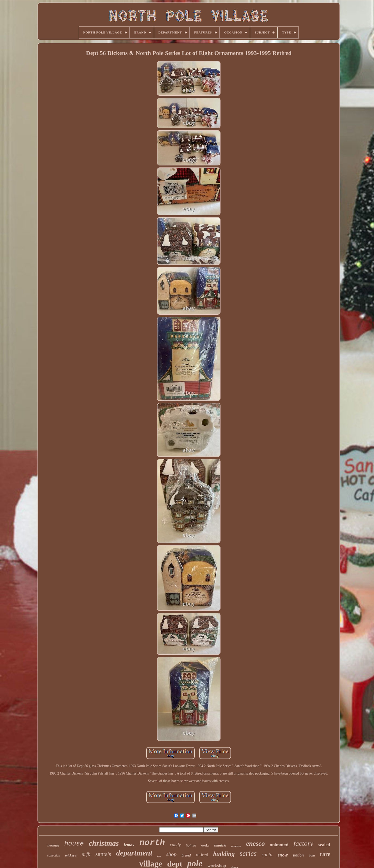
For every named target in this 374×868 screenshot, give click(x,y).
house (74, 844)
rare (325, 854)
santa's (103, 854)
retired (202, 855)
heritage (53, 845)
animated (279, 845)
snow (283, 855)
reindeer (236, 846)
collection (54, 855)
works (205, 846)
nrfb (86, 854)
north (152, 843)
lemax (129, 845)
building (224, 854)
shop (171, 854)
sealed (324, 845)
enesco (255, 844)
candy (175, 845)
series (248, 853)
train (312, 856)
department (134, 853)
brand (186, 855)
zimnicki (220, 845)
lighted (191, 845)
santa (267, 855)
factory (303, 843)
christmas (104, 843)
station (298, 855)
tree (159, 856)
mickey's (71, 855)
